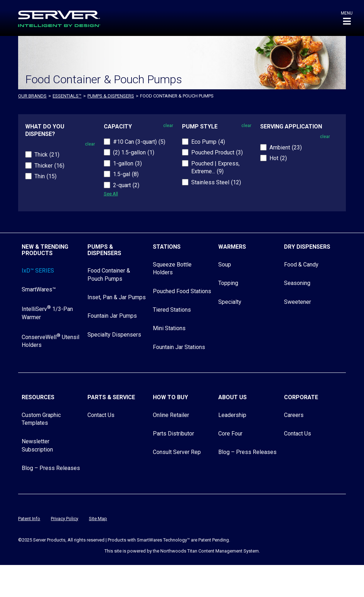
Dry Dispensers (307, 247)
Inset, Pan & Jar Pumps (117, 297)
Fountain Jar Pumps (112, 316)
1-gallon (127, 163)
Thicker (49, 166)
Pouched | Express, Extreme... (215, 167)
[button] (347, 18)
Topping (228, 283)
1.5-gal (126, 174)
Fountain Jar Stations (179, 347)
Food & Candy (301, 265)
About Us (232, 397)
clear (90, 144)
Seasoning (297, 283)
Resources (38, 397)
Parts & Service (111, 397)
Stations (167, 247)
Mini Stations (169, 328)
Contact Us (101, 415)
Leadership (232, 415)
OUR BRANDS (32, 96)
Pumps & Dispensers (111, 96)
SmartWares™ (39, 289)
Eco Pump (208, 142)
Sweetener (298, 302)
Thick (47, 155)
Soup (225, 265)
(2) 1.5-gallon (134, 152)
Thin (45, 176)
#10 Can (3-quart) (139, 142)
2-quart (126, 185)
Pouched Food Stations (182, 291)
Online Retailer (171, 415)
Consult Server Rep (177, 452)
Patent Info (29, 519)
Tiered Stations (172, 310)
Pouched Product (217, 152)
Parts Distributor (173, 434)
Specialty (230, 302)
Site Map (98, 519)
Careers (294, 415)
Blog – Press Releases (51, 468)
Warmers (232, 247)
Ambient (286, 147)
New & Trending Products (45, 250)
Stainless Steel (216, 182)
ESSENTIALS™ (67, 96)
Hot (278, 158)
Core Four (230, 434)
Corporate (301, 397)
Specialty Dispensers (114, 335)
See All (111, 194)
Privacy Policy (65, 519)
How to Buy (170, 397)
